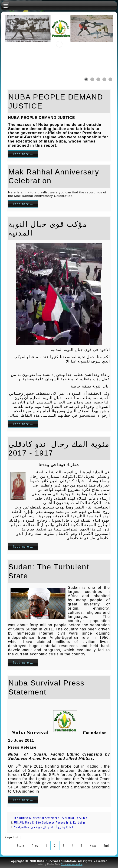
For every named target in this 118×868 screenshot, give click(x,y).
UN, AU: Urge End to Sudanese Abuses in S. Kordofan (50, 823)
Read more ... (23, 154)
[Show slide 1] (86, 79)
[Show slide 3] (98, 79)
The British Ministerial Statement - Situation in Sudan (51, 818)
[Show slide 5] (110, 79)
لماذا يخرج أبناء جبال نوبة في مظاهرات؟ (44, 827)
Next (93, 846)
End (106, 846)
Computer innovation (72, 864)
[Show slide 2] (92, 79)
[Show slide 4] (104, 79)
